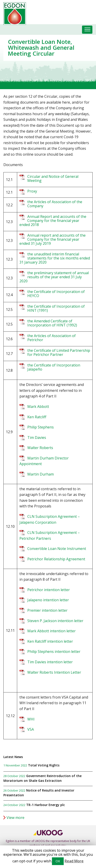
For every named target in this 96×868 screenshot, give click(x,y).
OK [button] (58, 861)
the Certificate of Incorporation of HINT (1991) (56, 308)
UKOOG (40, 841)
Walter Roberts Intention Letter (54, 672)
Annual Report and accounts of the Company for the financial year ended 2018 (53, 221)
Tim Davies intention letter (50, 662)
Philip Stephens (41, 427)
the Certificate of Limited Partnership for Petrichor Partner (59, 352)
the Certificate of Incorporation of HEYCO (56, 294)
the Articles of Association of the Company (55, 204)
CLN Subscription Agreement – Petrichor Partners (50, 535)
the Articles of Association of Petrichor (52, 338)
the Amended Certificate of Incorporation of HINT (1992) (52, 323)
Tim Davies (37, 438)
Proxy (32, 191)
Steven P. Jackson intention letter (55, 621)
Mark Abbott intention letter (52, 631)
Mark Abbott (38, 407)
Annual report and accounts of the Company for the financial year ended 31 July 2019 (53, 239)
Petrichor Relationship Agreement (56, 559)
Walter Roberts (41, 448)
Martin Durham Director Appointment (44, 461)
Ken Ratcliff (37, 417)
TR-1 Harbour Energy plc (46, 805)
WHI (31, 719)
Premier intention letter (47, 610)
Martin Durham (41, 474)
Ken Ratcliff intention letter (50, 641)
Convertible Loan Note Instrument (57, 549)
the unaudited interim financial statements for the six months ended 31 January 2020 (55, 258)
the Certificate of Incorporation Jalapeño (54, 367)
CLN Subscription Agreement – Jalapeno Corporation (50, 519)
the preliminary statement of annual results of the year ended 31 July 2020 (54, 277)
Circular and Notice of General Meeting (53, 178)
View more (15, 818)
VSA (31, 729)
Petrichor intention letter (49, 590)
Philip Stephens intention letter (54, 652)
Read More (74, 861)
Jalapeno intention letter (48, 600)
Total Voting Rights (44, 765)
